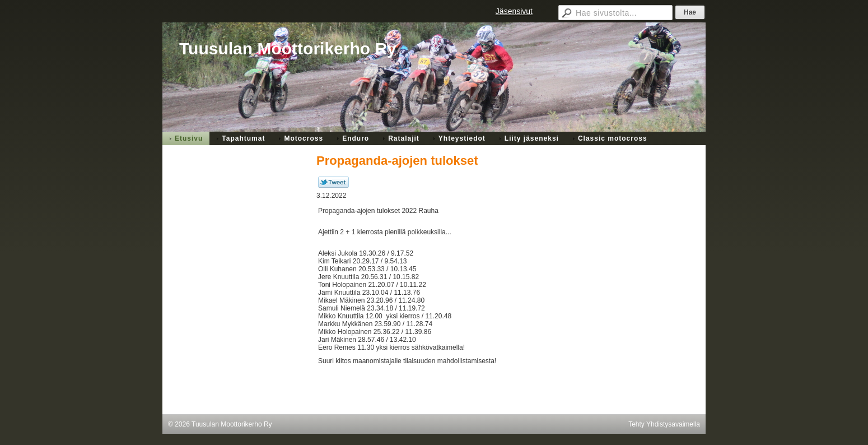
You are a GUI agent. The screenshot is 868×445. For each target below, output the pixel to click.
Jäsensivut (514, 11)
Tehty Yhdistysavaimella (664, 424)
